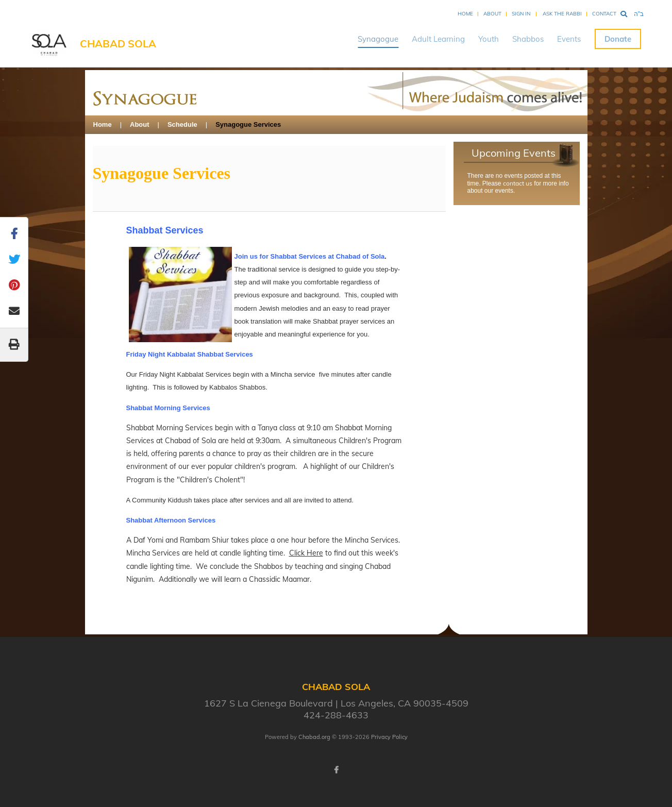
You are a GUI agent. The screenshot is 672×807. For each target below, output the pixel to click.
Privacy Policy (389, 737)
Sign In (521, 14)
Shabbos (528, 39)
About (492, 14)
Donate (618, 39)
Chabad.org (314, 737)
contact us (518, 183)
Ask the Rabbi (562, 14)
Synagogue (378, 39)
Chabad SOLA (118, 44)
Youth (489, 39)
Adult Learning (438, 39)
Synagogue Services (248, 124)
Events (569, 39)
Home (465, 14)
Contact (604, 14)
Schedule (182, 124)
